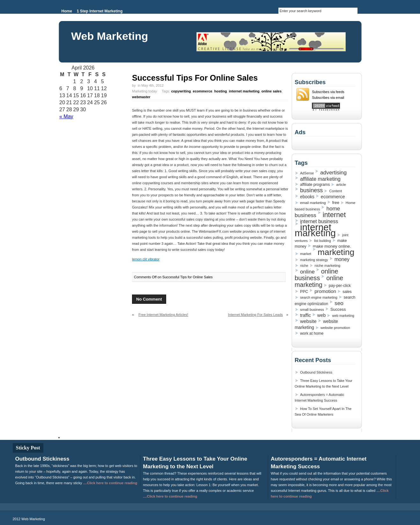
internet (334, 215)
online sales (272, 91)
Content (335, 191)
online (307, 272)
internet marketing (244, 91)
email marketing (313, 203)
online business (316, 275)
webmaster (141, 97)
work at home (312, 333)
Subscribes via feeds (328, 92)
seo (339, 303)
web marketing (343, 316)
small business (312, 310)
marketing (336, 252)
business (311, 190)
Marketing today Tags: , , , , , (207, 94)
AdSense (307, 173)
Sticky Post (28, 448)
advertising (333, 172)
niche (304, 266)
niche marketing (328, 266)
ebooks (307, 197)
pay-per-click (340, 286)
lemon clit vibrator (146, 259)
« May (66, 117)
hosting (221, 91)
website (308, 321)
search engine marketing (319, 297)
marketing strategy (314, 260)
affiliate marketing (320, 179)
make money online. (332, 246)
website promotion (335, 328)
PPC (304, 292)
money (342, 259)
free (336, 203)
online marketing (319, 281)
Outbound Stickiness (316, 372)
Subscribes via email (328, 98)
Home (67, 11)
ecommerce (203, 91)
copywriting (181, 91)
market (306, 254)
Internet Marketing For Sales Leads (255, 315)
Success (338, 309)
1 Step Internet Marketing (100, 11)
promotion (325, 291)
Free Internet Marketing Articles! (163, 315)
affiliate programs (315, 185)
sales (347, 292)
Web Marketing (110, 36)
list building (323, 241)
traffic (306, 315)
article (341, 185)
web (322, 315)
